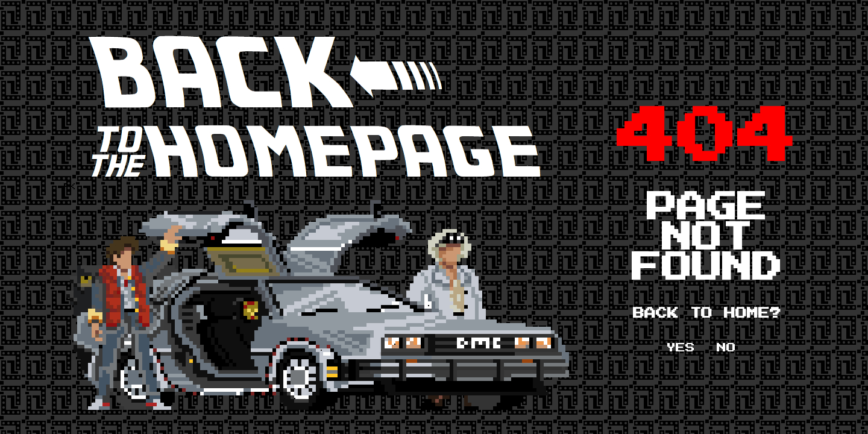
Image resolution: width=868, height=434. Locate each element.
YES (681, 348)
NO (726, 348)
